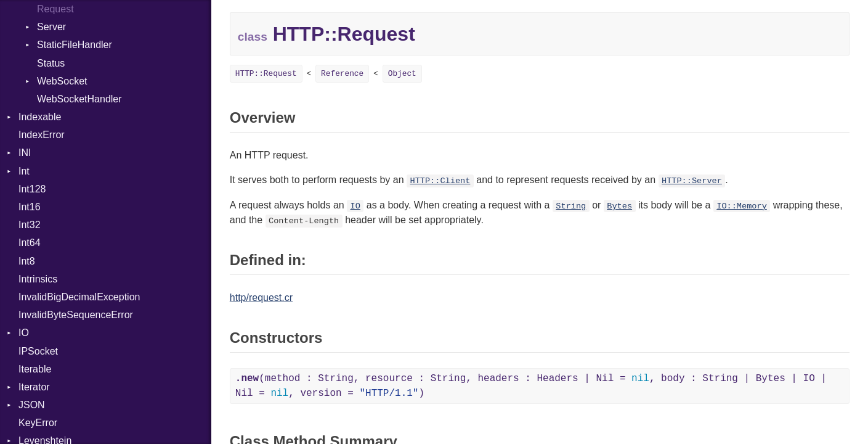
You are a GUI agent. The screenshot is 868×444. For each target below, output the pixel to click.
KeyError (38, 423)
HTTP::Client (440, 181)
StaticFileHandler (75, 45)
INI (25, 153)
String (571, 206)
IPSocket (38, 351)
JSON (32, 405)
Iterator (34, 387)
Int (24, 171)
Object (402, 74)
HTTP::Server (692, 181)
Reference (342, 74)
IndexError (42, 135)
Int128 (32, 189)
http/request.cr (261, 298)
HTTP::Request (266, 74)
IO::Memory (742, 206)
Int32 (30, 225)
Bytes (619, 206)
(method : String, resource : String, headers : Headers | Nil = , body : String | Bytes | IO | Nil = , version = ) (531, 386)
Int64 (30, 243)
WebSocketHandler (79, 99)
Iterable (35, 369)
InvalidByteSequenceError (76, 315)
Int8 (27, 261)
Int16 (30, 207)
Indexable (40, 117)
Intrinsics (38, 279)
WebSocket (62, 81)
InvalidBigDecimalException (79, 297)
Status (51, 63)
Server (51, 27)
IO (24, 333)
